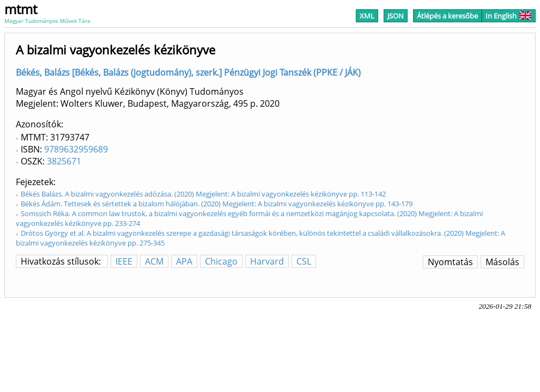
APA (184, 261)
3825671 (64, 161)
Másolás (502, 262)
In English (509, 16)
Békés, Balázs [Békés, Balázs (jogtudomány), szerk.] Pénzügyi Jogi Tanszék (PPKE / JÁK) (188, 72)
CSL (304, 261)
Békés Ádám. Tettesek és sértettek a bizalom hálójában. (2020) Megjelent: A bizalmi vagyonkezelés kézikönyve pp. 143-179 (217, 204)
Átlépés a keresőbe (447, 16)
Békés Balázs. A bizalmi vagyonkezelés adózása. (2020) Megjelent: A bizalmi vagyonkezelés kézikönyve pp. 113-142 (203, 194)
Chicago (221, 261)
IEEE (124, 261)
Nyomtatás (450, 262)
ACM (154, 261)
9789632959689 (76, 149)
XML (367, 16)
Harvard (267, 261)
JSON (396, 16)
